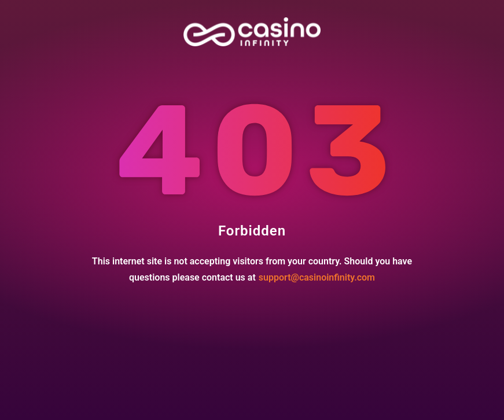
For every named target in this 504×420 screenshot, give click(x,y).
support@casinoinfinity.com (317, 277)
